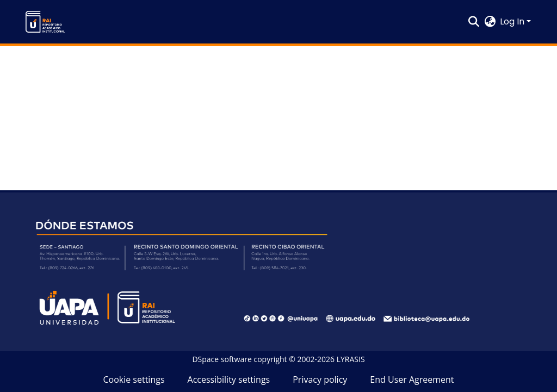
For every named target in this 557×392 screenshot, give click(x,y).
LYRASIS (351, 359)
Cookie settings (134, 379)
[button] (45, 22)
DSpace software (222, 359)
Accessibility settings (229, 379)
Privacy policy (320, 379)
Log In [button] (513, 21)
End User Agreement (412, 379)
